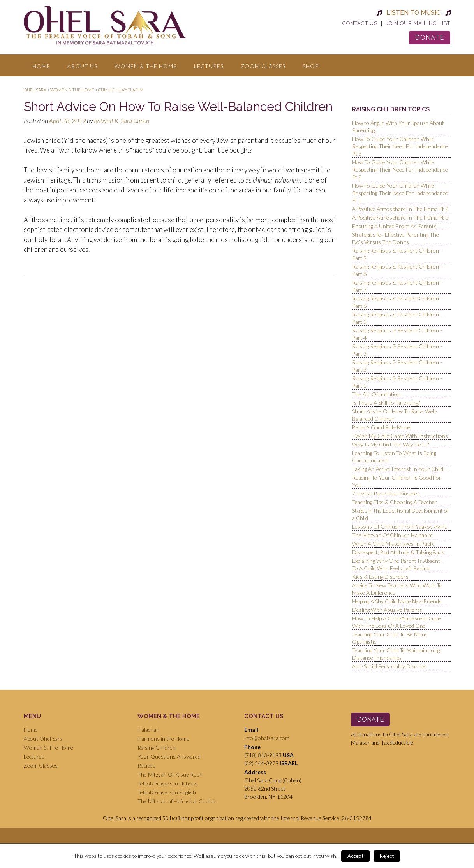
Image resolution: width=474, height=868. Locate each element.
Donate (430, 38)
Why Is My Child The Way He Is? (390, 444)
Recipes (146, 765)
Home (41, 66)
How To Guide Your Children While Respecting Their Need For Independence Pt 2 (400, 170)
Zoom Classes (263, 66)
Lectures (209, 66)
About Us (82, 66)
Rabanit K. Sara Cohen (122, 120)
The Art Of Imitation (376, 394)
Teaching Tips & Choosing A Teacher (395, 502)
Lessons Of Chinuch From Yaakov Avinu (400, 526)
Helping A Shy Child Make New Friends (397, 601)
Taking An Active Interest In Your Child (398, 469)
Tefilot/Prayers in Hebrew (167, 783)
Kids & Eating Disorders (380, 577)
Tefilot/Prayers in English (167, 792)
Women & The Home (146, 66)
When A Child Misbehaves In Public (393, 544)
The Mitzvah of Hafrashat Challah (177, 801)
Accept (355, 856)
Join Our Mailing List (418, 23)
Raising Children (157, 748)
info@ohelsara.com (267, 738)
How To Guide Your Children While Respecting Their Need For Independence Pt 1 (400, 193)
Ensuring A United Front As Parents (394, 226)
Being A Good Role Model (382, 427)
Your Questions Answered (169, 756)
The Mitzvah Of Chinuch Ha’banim (392, 535)
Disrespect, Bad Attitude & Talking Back (398, 552)
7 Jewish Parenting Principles (386, 493)
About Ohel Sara (43, 739)
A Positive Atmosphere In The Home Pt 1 (400, 217)
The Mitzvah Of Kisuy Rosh (170, 774)
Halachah (148, 730)
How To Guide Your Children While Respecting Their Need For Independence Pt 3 (400, 146)
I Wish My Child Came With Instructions (400, 436)
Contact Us (360, 23)
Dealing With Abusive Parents (387, 610)
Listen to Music (413, 13)
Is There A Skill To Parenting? (386, 403)
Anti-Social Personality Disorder (390, 666)
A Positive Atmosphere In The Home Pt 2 (400, 209)
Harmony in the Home (163, 739)
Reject (387, 856)
